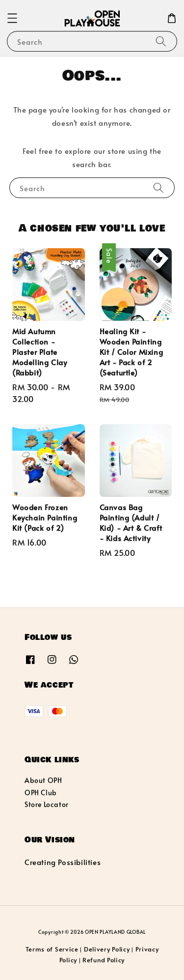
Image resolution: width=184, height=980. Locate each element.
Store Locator (47, 804)
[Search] (161, 41)
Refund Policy (104, 960)
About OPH (43, 780)
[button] (12, 18)
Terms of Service (52, 949)
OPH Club (41, 793)
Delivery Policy (107, 949)
